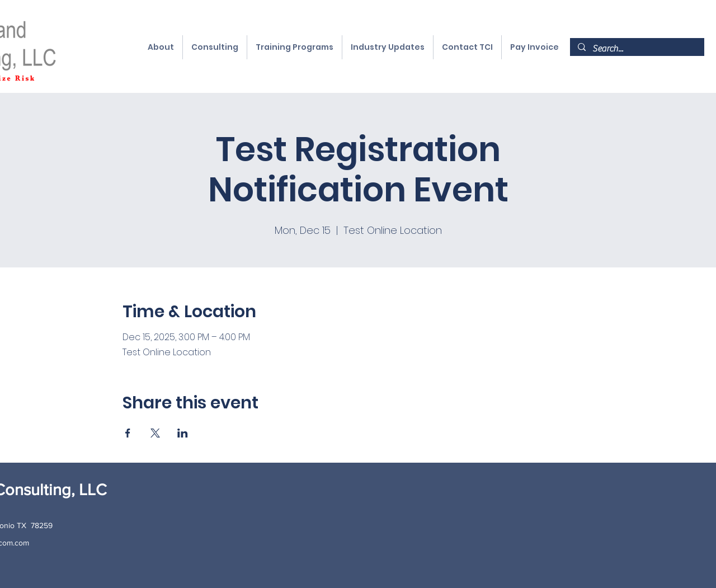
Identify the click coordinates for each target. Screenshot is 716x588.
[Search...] (637, 49)
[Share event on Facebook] (128, 433)
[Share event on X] (155, 433)
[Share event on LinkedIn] (183, 433)
